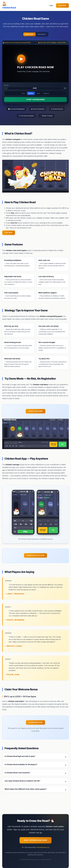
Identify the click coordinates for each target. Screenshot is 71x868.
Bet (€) (6, 85)
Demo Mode (29, 34)
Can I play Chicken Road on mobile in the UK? (22, 781)
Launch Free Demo (35, 411)
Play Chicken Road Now (36, 840)
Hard (38, 93)
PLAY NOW (62, 5)
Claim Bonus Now (35, 722)
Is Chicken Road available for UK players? (21, 764)
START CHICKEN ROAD (36, 99)
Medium (31, 93)
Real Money (42, 34)
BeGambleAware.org (43, 847)
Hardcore (46, 93)
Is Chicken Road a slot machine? (17, 773)
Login (51, 5)
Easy (24, 93)
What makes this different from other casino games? (26, 789)
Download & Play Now (35, 555)
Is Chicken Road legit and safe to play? (20, 756)
